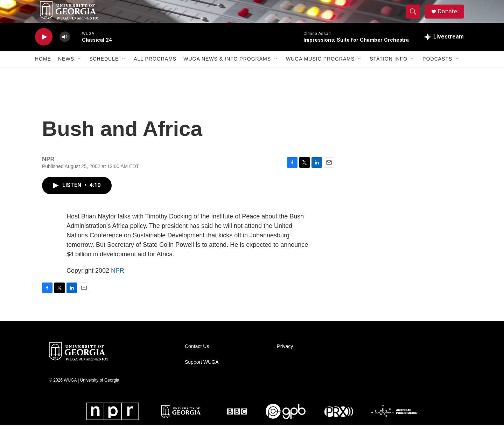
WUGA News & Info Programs (227, 73)
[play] (44, 51)
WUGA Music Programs (320, 73)
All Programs (155, 73)
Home (43, 73)
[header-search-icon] (416, 19)
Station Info (388, 73)
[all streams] (444, 51)
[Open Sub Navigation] (79, 73)
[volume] (65, 51)
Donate (451, 18)
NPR (118, 284)
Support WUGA (202, 376)
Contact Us (197, 360)
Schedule (104, 73)
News (66, 73)
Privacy (285, 360)
